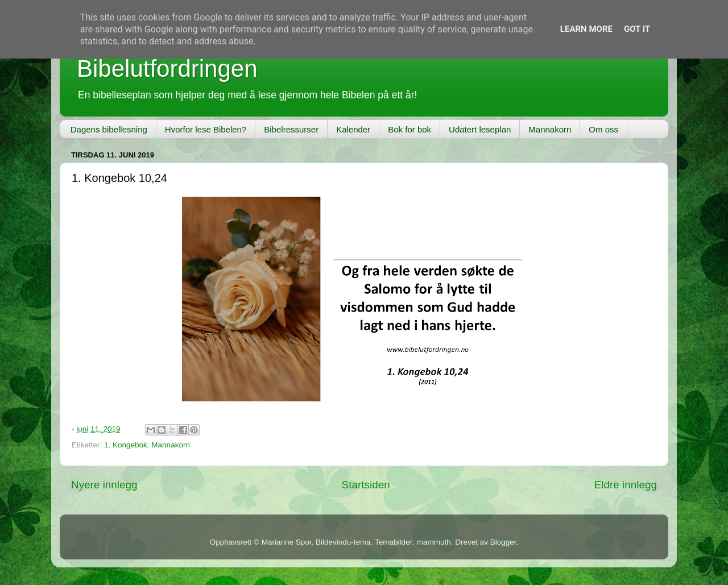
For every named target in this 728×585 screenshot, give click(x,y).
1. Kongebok (126, 445)
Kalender (353, 129)
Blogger (503, 542)
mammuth (434, 542)
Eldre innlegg (626, 485)
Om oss (603, 129)
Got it (637, 29)
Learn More (586, 29)
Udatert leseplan (480, 129)
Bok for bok (409, 129)
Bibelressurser (291, 129)
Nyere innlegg (104, 485)
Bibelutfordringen (167, 69)
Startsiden (366, 485)
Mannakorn (550, 129)
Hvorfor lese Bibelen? (206, 129)
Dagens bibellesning (109, 129)
